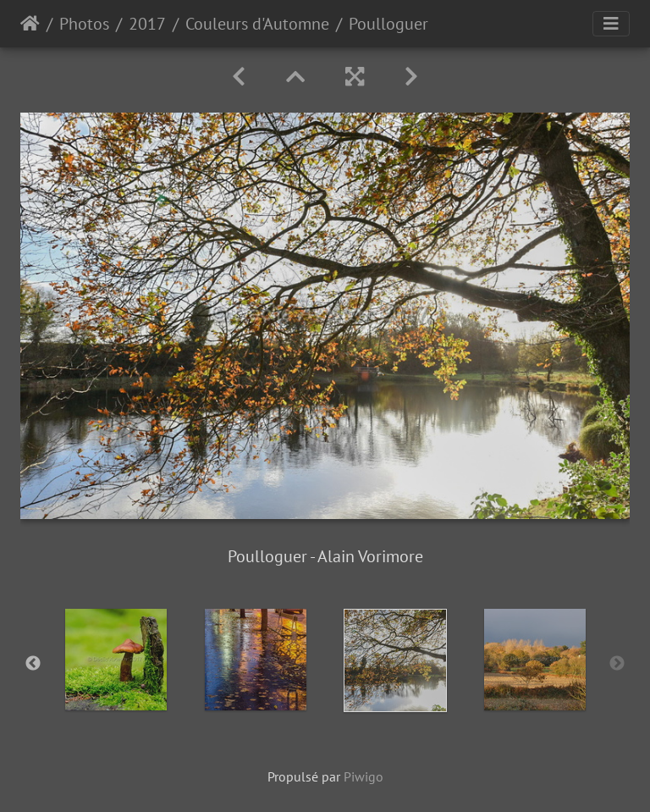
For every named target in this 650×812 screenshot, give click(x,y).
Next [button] (617, 664)
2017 (147, 24)
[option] (116, 660)
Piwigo (364, 776)
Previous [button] (33, 664)
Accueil (30, 24)
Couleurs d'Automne (257, 24)
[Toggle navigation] (611, 24)
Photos (84, 24)
